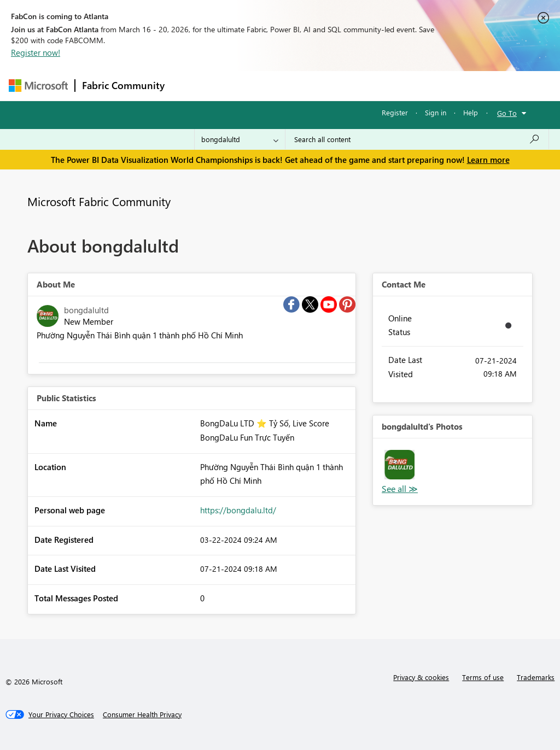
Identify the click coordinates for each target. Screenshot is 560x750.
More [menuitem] (417, 86)
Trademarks (536, 677)
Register (395, 112)
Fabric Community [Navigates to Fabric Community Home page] (123, 85)
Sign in (436, 112)
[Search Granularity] (240, 139)
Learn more (488, 160)
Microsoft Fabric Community (99, 201)
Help (471, 112)
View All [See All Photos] (400, 489)
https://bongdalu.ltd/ (238, 510)
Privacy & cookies (421, 677)
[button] (399, 465)
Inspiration (238, 86)
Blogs (380, 86)
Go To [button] (507, 113)
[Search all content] (417, 139)
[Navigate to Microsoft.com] (38, 86)
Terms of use (483, 677)
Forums (189, 86)
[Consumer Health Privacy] (142, 714)
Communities (331, 86)
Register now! (36, 52)
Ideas (282, 86)
